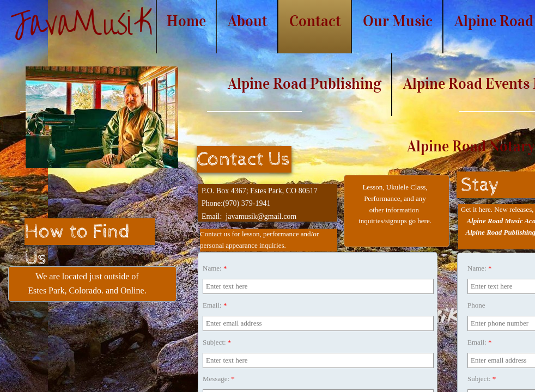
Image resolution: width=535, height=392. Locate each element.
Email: (215, 305)
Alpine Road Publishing (305, 84)
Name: (215, 268)
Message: (219, 379)
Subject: (217, 342)
